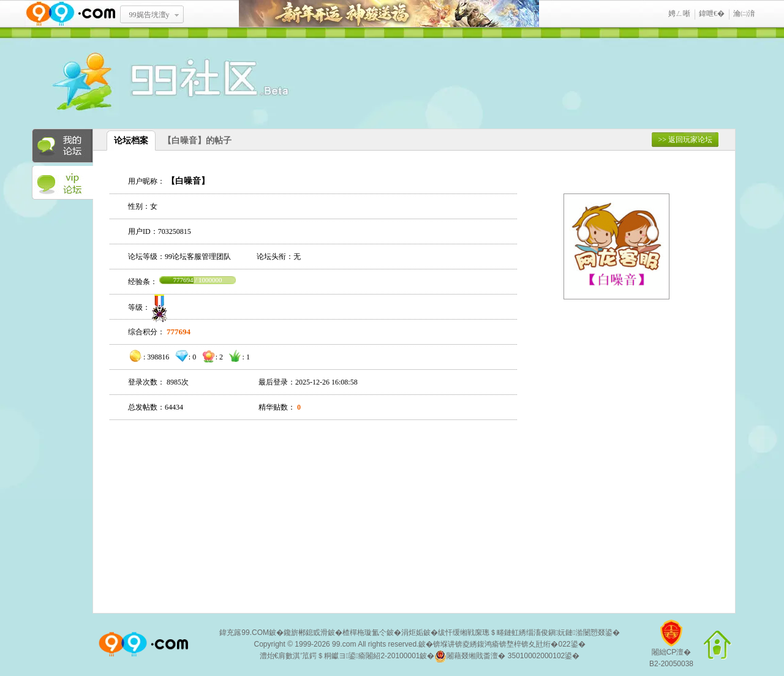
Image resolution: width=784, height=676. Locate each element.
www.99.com (70, 14)
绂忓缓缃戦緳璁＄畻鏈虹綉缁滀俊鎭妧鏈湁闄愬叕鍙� (529, 633)
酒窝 (127, 83)
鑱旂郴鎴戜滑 (306, 633)
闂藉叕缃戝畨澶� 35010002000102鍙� (507, 656)
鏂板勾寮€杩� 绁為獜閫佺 (389, 14)
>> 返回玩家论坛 (685, 140)
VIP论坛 (62, 183)
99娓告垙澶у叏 (149, 19)
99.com (344, 644)
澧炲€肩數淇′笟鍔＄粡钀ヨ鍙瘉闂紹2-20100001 (340, 656)
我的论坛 (62, 146)
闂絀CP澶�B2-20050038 (671, 648)
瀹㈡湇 (744, 13)
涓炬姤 (412, 633)
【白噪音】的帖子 (197, 141)
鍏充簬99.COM (244, 633)
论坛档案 (131, 141)
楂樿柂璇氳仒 (364, 633)
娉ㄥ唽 (679, 13)
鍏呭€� (712, 13)
